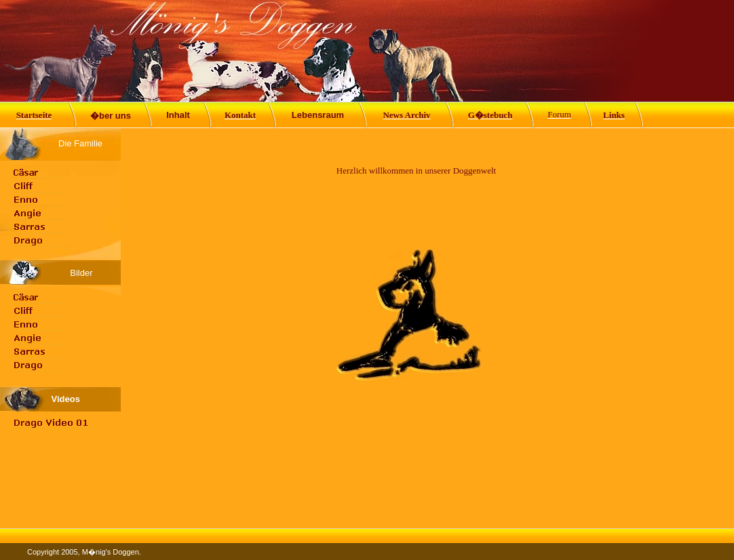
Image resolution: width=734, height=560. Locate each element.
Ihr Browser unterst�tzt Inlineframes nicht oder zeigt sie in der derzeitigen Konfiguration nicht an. (416, 328)
